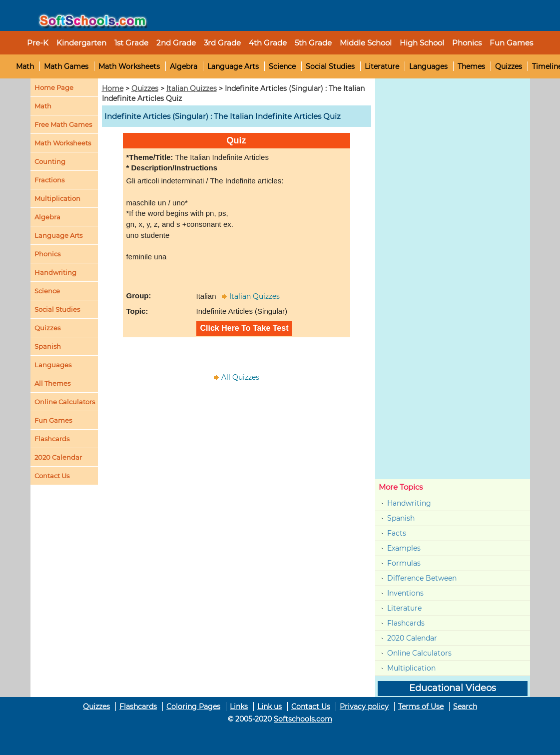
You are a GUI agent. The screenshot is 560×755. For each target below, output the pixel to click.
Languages (428, 66)
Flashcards (406, 623)
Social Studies (330, 66)
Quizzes (509, 66)
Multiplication (57, 198)
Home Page (54, 87)
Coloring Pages (193, 707)
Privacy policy (364, 707)
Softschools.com (303, 719)
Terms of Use (421, 707)
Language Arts (233, 66)
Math (25, 66)
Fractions (49, 180)
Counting (50, 161)
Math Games (66, 66)
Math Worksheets (129, 66)
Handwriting (55, 272)
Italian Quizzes (192, 88)
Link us (270, 707)
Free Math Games (63, 124)
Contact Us (311, 707)
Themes (471, 66)
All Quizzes (240, 377)
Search (465, 707)
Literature (382, 66)
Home (113, 88)
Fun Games (511, 43)
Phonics (47, 254)
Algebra (184, 66)
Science (282, 66)
